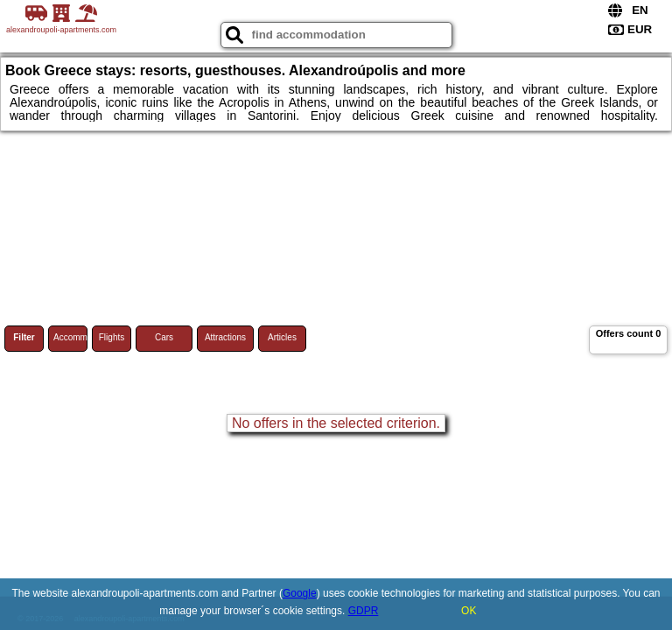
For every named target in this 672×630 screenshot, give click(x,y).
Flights (112, 337)
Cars (164, 337)
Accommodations (70, 337)
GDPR (364, 611)
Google (300, 593)
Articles (282, 337)
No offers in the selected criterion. (336, 423)
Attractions (225, 337)
